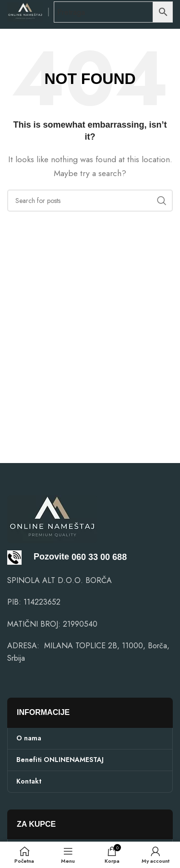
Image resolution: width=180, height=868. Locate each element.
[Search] (90, 201)
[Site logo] (25, 11)
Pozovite (38, 557)
